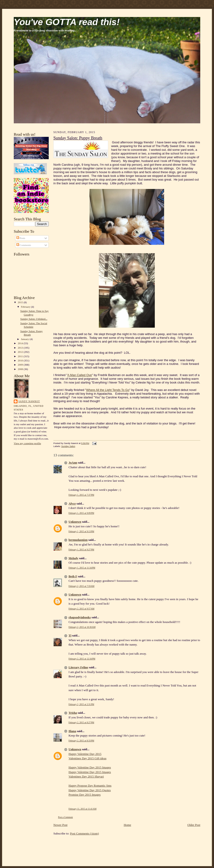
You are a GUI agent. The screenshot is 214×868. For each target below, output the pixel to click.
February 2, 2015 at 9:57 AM (81, 609)
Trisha (73, 713)
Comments (24, 245)
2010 (21, 360)
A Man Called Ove (80, 375)
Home (128, 825)
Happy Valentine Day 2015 (85, 754)
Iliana (72, 731)
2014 (21, 343)
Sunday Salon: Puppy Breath (78, 138)
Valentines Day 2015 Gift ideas (87, 758)
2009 (21, 365)
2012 (21, 352)
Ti (70, 635)
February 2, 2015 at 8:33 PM (81, 741)
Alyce (72, 503)
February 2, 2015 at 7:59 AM (81, 586)
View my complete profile (27, 443)
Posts (21, 238)
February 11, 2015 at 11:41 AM (83, 809)
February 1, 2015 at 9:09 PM (81, 513)
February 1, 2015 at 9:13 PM (81, 531)
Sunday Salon (68, 446)
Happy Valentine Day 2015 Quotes (90, 790)
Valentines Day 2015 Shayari (86, 776)
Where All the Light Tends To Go (108, 390)
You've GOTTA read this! (67, 22)
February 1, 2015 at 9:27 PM (81, 550)
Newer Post (60, 825)
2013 (21, 348)
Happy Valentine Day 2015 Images (90, 767)
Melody (73, 558)
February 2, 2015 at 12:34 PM (82, 659)
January (25, 339)
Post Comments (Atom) (85, 833)
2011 (21, 356)
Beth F (73, 576)
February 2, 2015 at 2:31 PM (81, 704)
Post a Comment (66, 817)
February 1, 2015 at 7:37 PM (81, 495)
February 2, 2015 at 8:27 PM (81, 722)
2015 (21, 302)
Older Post (194, 825)
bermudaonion (78, 540)
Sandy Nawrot (29, 401)
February (26, 307)
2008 (21, 369)
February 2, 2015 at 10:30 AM (82, 627)
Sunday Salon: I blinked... (34, 319)
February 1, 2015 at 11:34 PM (82, 568)
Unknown (75, 522)
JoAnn (73, 463)
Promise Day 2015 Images (85, 795)
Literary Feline (78, 667)
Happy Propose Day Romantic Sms (90, 786)
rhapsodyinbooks (80, 617)
